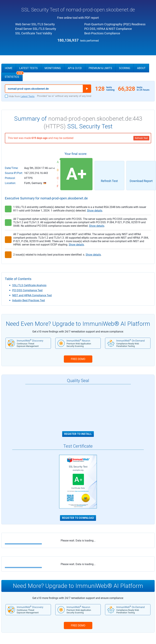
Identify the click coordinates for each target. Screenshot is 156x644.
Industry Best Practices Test (29, 300)
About (141, 68)
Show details (95, 211)
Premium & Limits (100, 68)
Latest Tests (28, 68)
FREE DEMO (78, 359)
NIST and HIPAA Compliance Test (32, 295)
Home (9, 68)
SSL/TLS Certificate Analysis (29, 285)
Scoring (125, 68)
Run (87, 89)
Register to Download (78, 518)
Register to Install (78, 434)
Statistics (14, 75)
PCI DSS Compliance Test (27, 290)
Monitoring (53, 68)
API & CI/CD (75, 68)
